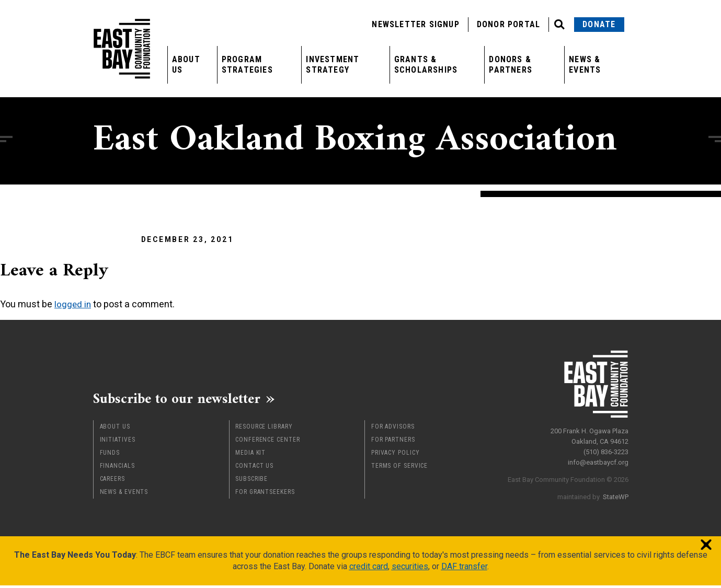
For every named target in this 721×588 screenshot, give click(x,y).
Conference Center (267, 442)
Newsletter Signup (415, 24)
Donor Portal (508, 24)
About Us (186, 65)
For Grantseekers (265, 494)
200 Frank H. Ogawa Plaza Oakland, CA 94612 (590, 434)
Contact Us (254, 468)
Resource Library (264, 429)
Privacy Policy (396, 455)
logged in (73, 304)
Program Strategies (247, 65)
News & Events (585, 65)
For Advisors (393, 429)
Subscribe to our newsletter (187, 400)
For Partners (393, 442)
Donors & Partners (511, 65)
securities (410, 569)
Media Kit (250, 455)
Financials (117, 468)
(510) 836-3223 (606, 449)
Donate (599, 24)
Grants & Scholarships (426, 65)
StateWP (616, 494)
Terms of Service (399, 468)
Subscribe (251, 481)
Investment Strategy (333, 65)
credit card (369, 569)
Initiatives (118, 442)
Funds (110, 455)
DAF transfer (464, 569)
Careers (112, 481)
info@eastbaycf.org (598, 460)
